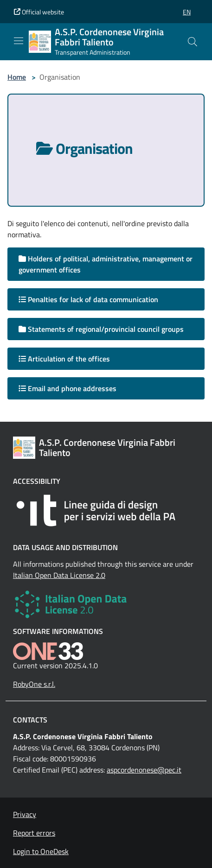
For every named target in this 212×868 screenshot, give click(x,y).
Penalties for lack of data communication (88, 299)
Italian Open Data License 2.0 (59, 575)
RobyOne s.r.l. (34, 684)
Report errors (34, 833)
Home (17, 77)
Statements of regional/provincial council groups (101, 329)
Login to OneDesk (41, 851)
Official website (39, 12)
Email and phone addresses (67, 388)
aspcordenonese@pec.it (144, 770)
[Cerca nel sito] (193, 42)
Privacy (25, 814)
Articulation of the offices (64, 359)
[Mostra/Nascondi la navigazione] (19, 41)
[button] (187, 12)
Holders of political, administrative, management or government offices (106, 264)
